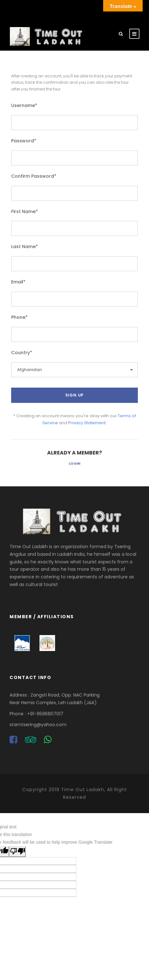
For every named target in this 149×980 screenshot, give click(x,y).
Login (74, 463)
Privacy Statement (87, 423)
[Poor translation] (18, 852)
